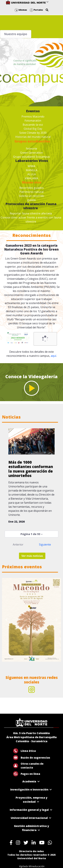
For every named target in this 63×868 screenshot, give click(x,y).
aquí (53, 356)
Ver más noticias (32, 556)
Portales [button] (36, 10)
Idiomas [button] (21, 10)
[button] (47, 10)
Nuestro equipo (16, 34)
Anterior (18, 545)
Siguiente (45, 545)
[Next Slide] (57, 620)
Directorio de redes (32, 851)
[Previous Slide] (6, 620)
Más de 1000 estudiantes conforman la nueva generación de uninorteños (31, 469)
